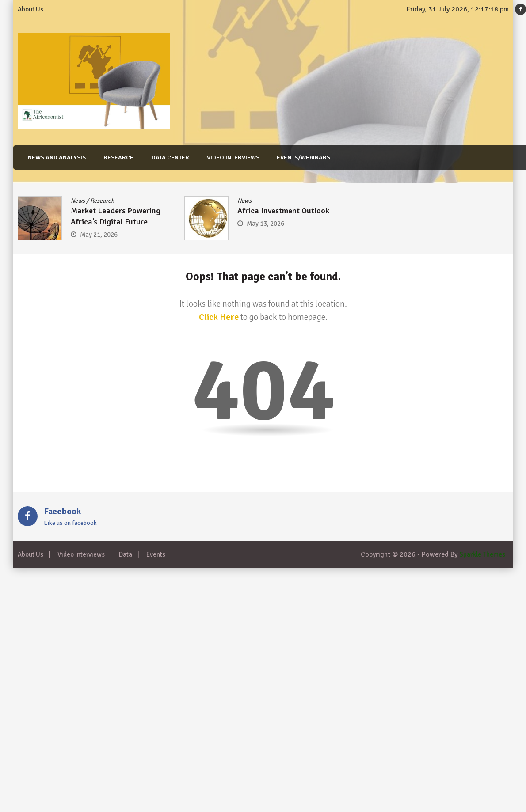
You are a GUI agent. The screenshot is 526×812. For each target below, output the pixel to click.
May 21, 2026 (99, 235)
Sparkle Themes (482, 554)
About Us (30, 9)
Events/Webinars (301, 157)
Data (126, 554)
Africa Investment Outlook (283, 211)
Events (156, 554)
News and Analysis (55, 157)
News (78, 201)
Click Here (219, 317)
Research (117, 157)
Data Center (168, 157)
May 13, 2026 (265, 224)
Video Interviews (231, 157)
